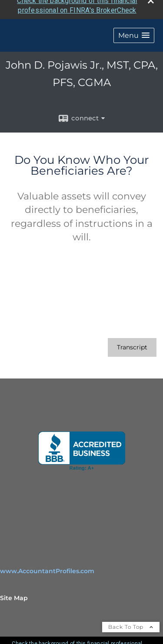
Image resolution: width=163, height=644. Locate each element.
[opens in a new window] (82, 447)
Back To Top (131, 623)
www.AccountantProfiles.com (47, 567)
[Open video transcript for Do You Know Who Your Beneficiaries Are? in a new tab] (132, 344)
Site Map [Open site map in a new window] (14, 594)
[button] (134, 32)
